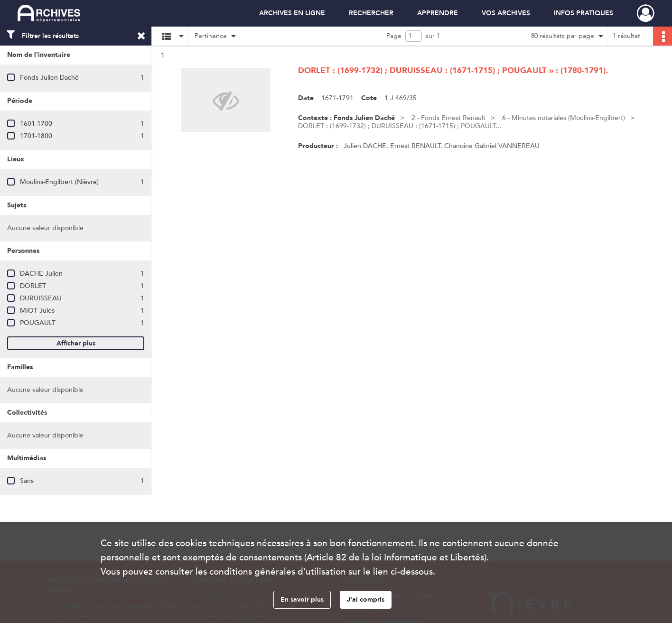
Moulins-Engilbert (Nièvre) (59, 182)
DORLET (33, 286)
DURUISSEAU (41, 298)
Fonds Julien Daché (49, 78)
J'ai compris (366, 600)
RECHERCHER (371, 13)
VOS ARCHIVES (506, 13)
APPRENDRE (438, 13)
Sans (27, 481)
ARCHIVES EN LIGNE (292, 13)
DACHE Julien (41, 274)
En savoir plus (302, 600)
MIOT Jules (37, 311)
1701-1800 (36, 136)
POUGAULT (38, 323)
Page (394, 36)
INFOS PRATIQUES (583, 13)
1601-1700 (36, 124)
